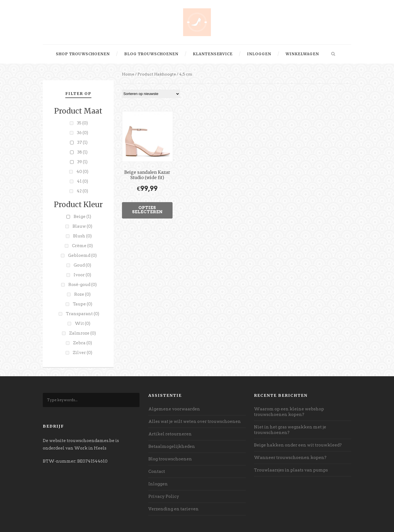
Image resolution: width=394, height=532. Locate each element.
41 (83, 181)
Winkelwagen (302, 54)
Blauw (82, 226)
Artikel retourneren (170, 434)
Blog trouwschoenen (151, 54)
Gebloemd (82, 255)
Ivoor (82, 275)
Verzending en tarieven (174, 509)
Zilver (83, 353)
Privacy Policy (164, 496)
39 (82, 162)
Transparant (83, 314)
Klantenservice (213, 54)
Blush (82, 236)
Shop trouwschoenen (83, 54)
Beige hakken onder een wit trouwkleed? (298, 445)
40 (82, 172)
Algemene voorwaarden (174, 409)
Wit (83, 323)
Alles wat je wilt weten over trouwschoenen (195, 421)
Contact (157, 471)
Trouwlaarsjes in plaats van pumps (291, 470)
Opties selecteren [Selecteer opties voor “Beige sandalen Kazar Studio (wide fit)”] (147, 210)
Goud (82, 265)
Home (128, 74)
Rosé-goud (83, 285)
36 (83, 133)
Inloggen (259, 54)
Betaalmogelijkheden (172, 446)
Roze (82, 294)
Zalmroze (83, 333)
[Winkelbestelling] (151, 94)
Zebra (83, 343)
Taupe (83, 304)
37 (82, 142)
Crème (82, 246)
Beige (82, 217)
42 (82, 191)
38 (82, 152)
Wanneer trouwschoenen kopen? (290, 458)
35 (82, 123)
